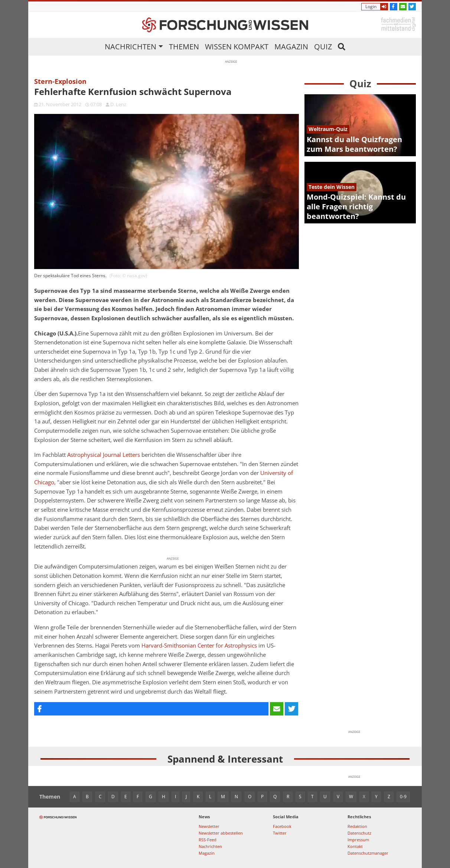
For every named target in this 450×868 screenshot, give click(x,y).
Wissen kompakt (237, 47)
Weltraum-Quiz (328, 129)
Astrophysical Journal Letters (104, 455)
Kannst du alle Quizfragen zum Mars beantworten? (354, 144)
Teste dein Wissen (332, 187)
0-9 (403, 797)
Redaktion (357, 826)
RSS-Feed (208, 840)
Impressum (358, 840)
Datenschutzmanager (368, 853)
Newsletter (209, 826)
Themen (184, 47)
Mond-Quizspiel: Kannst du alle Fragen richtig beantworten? (356, 207)
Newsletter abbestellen (221, 833)
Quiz (323, 47)
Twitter (280, 833)
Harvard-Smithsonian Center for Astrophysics (199, 646)
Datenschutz (359, 833)
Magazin (291, 47)
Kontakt (355, 846)
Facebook (282, 826)
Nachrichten (131, 47)
